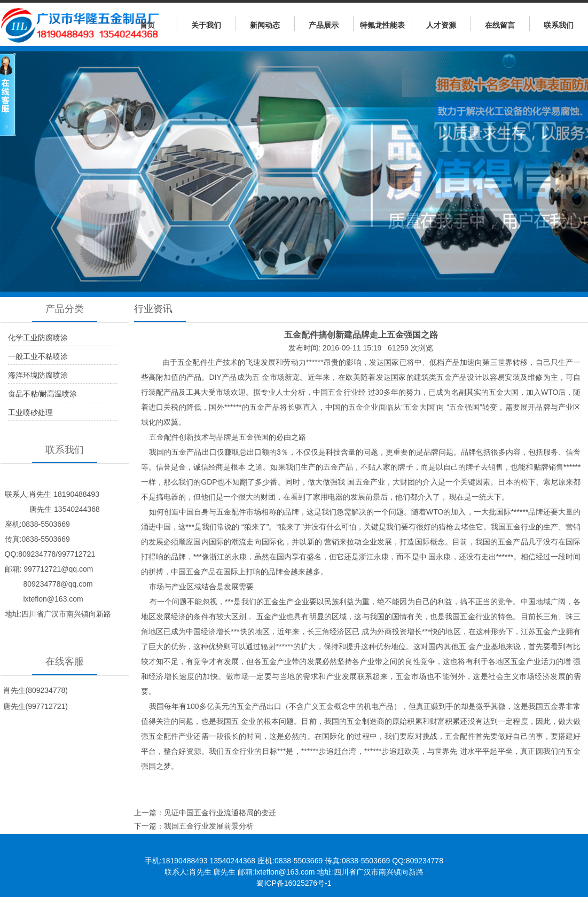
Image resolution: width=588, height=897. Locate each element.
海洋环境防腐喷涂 (38, 375)
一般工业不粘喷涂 (38, 356)
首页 (147, 25)
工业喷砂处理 (30, 412)
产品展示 (324, 25)
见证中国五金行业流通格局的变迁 (220, 813)
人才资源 (441, 25)
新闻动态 (265, 25)
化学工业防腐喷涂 (38, 338)
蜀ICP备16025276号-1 (294, 883)
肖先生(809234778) (36, 690)
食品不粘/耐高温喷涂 (43, 394)
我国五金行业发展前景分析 (209, 826)
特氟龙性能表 (382, 25)
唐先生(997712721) (36, 706)
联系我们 (559, 25)
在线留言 (500, 25)
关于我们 (206, 25)
